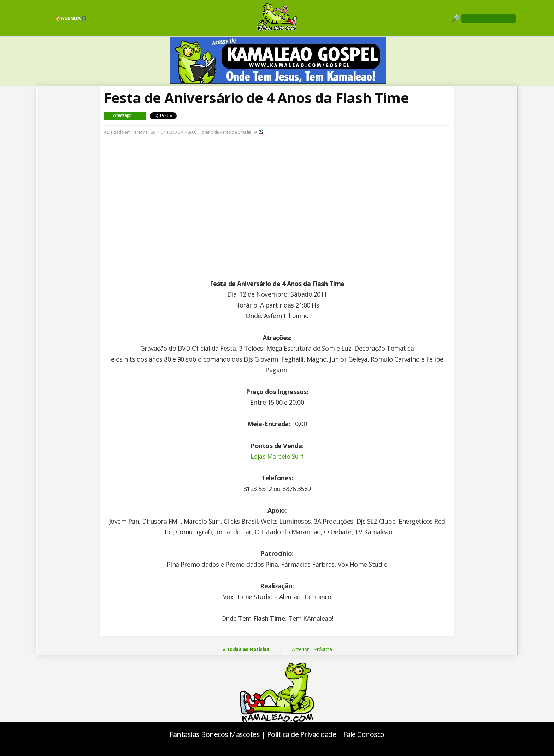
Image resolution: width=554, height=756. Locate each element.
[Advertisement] (277, 207)
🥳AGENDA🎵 (71, 18)
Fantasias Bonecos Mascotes (215, 734)
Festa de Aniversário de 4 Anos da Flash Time (256, 98)
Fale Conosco (364, 734)
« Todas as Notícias (246, 649)
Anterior (300, 649)
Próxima (323, 649)
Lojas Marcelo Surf (277, 456)
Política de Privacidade (302, 734)
